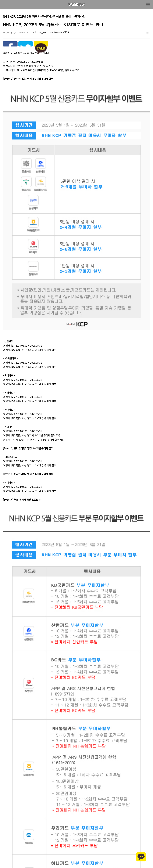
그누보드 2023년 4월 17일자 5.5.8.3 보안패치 (38, 861)
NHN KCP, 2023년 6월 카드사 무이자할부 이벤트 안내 (43, 854)
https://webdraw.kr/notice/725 (52, 32)
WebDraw (77, 4)
